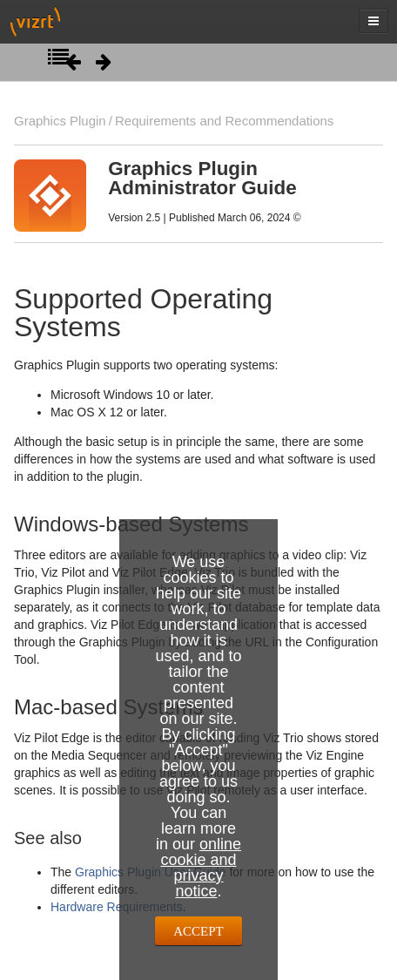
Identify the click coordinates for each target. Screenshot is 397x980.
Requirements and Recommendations (224, 121)
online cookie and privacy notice (201, 868)
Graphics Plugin (60, 121)
